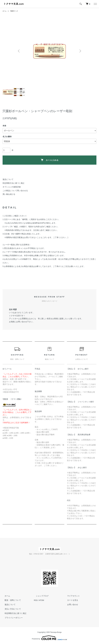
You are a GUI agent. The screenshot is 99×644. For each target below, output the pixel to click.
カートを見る (71, 600)
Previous (19, 51)
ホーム (5, 11)
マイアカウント (71, 596)
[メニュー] (95, 4)
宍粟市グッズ (15, 11)
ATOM (41, 600)
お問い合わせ (71, 605)
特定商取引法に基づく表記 (13, 183)
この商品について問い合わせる (15, 191)
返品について (8, 179)
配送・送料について (11, 600)
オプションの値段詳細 (12, 187)
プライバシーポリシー (12, 618)
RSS (36, 600)
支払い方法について (11, 609)
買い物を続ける (9, 194)
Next (80, 51)
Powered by (49, 638)
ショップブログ (40, 596)
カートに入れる (50, 160)
